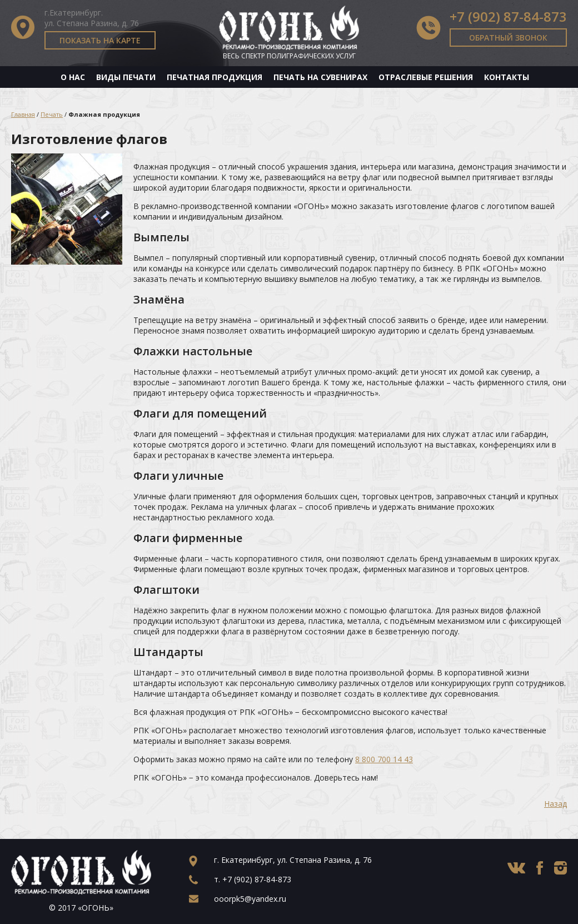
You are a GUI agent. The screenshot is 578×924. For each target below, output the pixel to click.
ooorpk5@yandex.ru (250, 899)
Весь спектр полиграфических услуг (289, 56)
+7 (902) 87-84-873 (508, 16)
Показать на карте (100, 40)
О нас (73, 77)
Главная (23, 114)
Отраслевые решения (426, 77)
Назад (555, 804)
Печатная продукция (215, 77)
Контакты (507, 77)
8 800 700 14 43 (384, 759)
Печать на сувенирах (320, 77)
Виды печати (126, 77)
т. (253, 879)
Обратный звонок (508, 38)
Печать (52, 114)
